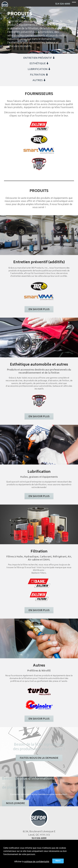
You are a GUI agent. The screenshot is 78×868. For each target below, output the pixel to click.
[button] (58, 861)
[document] (39, 434)
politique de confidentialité (37, 862)
